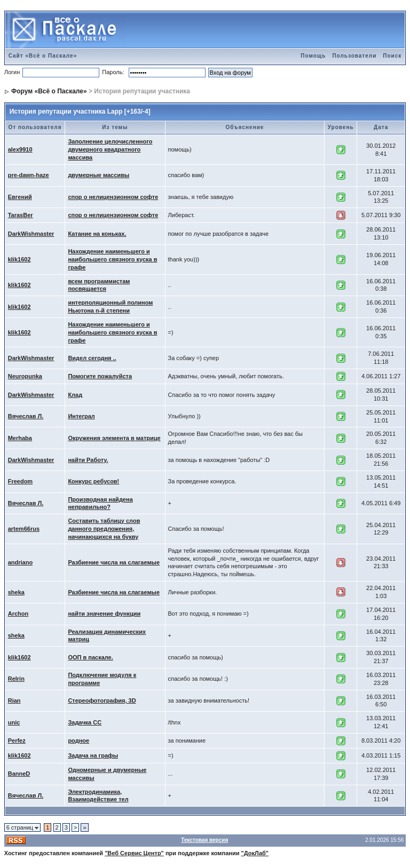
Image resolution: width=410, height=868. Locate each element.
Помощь (313, 56)
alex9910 (20, 149)
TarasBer (21, 215)
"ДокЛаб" (255, 853)
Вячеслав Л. (26, 416)
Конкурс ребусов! (93, 481)
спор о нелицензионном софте (113, 197)
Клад (75, 395)
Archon (18, 614)
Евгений (20, 197)
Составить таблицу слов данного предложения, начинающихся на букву (104, 529)
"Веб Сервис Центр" (134, 853)
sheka (16, 592)
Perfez (17, 740)
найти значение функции (104, 614)
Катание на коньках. (97, 234)
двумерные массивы (98, 175)
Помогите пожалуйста (100, 376)
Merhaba (20, 438)
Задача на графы (93, 755)
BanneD (19, 774)
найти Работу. (88, 460)
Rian (14, 700)
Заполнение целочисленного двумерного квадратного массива (110, 149)
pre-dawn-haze (29, 175)
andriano (20, 562)
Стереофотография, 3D (102, 700)
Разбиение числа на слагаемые (114, 562)
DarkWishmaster (31, 234)
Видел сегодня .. (92, 358)
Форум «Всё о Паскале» (49, 91)
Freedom (20, 481)
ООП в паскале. (90, 657)
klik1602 (19, 259)
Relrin (16, 679)
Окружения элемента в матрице (114, 438)
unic (14, 722)
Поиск (392, 56)
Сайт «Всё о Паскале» (43, 56)
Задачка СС (85, 722)
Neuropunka (25, 376)
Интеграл (81, 416)
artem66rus (24, 529)
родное (78, 740)
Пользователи (354, 56)
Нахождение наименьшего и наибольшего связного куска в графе (112, 259)
